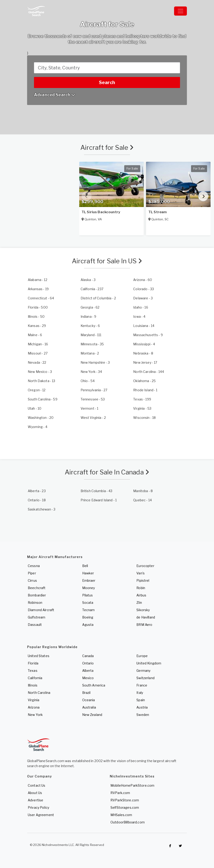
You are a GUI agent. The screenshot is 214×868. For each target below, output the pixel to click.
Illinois (33, 685)
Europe (142, 656)
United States (39, 656)
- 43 (97, 491)
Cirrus (32, 580)
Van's (141, 573)
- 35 (92, 344)
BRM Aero (144, 625)
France (142, 685)
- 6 (90, 326)
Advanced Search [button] (55, 95)
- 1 (145, 390)
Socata (88, 603)
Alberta (88, 671)
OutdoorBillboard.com (128, 822)
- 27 (38, 353)
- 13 (41, 381)
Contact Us (37, 785)
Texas (33, 671)
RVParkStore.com (125, 800)
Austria (142, 707)
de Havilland (146, 617)
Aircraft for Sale (107, 148)
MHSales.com (121, 815)
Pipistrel (143, 580)
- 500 (38, 307)
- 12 (38, 280)
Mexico (88, 678)
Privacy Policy (38, 807)
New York (35, 715)
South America (94, 685)
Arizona (34, 707)
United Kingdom (149, 663)
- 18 (144, 418)
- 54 (88, 381)
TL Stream (158, 212)
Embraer (89, 580)
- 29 (37, 326)
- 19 (38, 289)
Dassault (35, 625)
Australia (89, 707)
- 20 (41, 418)
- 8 (143, 353)
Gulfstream (37, 617)
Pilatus (88, 595)
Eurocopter (145, 566)
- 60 (143, 280)
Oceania (89, 700)
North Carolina (39, 693)
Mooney (89, 588)
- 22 (37, 362)
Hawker (88, 573)
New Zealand (92, 715)
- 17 (145, 362)
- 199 (142, 399)
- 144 (149, 372)
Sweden (143, 715)
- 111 (91, 335)
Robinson (35, 603)
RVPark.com (120, 793)
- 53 (93, 399)
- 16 (141, 307)
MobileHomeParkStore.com (132, 785)
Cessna (34, 566)
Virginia (34, 700)
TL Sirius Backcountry (101, 212)
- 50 (36, 316)
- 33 (144, 289)
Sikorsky (143, 610)
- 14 (144, 326)
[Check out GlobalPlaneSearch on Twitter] (180, 846)
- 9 (89, 316)
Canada (88, 656)
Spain (141, 700)
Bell (85, 566)
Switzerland (145, 678)
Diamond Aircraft (41, 610)
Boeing (88, 617)
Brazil (86, 693)
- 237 (92, 289)
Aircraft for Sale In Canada (107, 472)
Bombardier (37, 595)
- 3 (88, 280)
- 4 (139, 316)
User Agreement (41, 815)
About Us (35, 793)
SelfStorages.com (125, 807)
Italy (140, 693)
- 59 (43, 399)
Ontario (88, 663)
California (35, 678)
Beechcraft (37, 588)
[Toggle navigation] (180, 11)
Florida (33, 663)
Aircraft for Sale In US (107, 261)
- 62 (90, 307)
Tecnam (89, 610)
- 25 (144, 381)
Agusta (88, 625)
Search (107, 82)
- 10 (35, 408)
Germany (143, 671)
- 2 (98, 298)
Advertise (35, 800)
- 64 (41, 298)
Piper (32, 573)
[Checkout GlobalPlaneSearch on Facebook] (170, 846)
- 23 (37, 491)
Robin (141, 588)
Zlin (139, 603)
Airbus (141, 595)
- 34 (91, 372)
